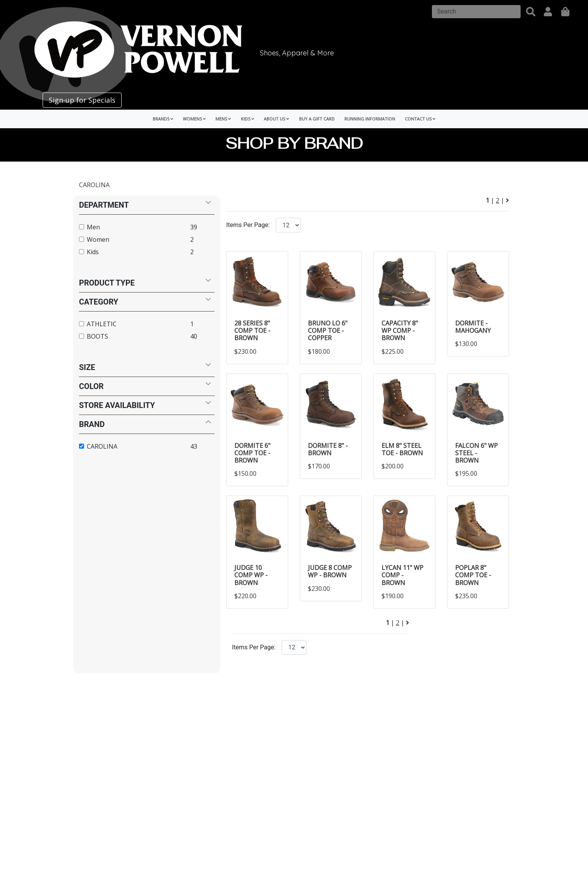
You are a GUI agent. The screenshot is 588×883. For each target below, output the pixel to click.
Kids (93, 252)
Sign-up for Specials (82, 100)
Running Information (370, 119)
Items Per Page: (248, 225)
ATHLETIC (102, 324)
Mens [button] (223, 119)
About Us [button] (276, 119)
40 (194, 336)
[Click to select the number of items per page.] (294, 647)
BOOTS (97, 336)
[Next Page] (507, 200)
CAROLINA (94, 185)
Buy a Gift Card (317, 119)
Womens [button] (194, 119)
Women (98, 239)
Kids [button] (248, 119)
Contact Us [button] (420, 119)
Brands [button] (163, 119)
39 (194, 227)
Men (93, 227)
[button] (531, 12)
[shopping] (565, 12)
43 (194, 446)
